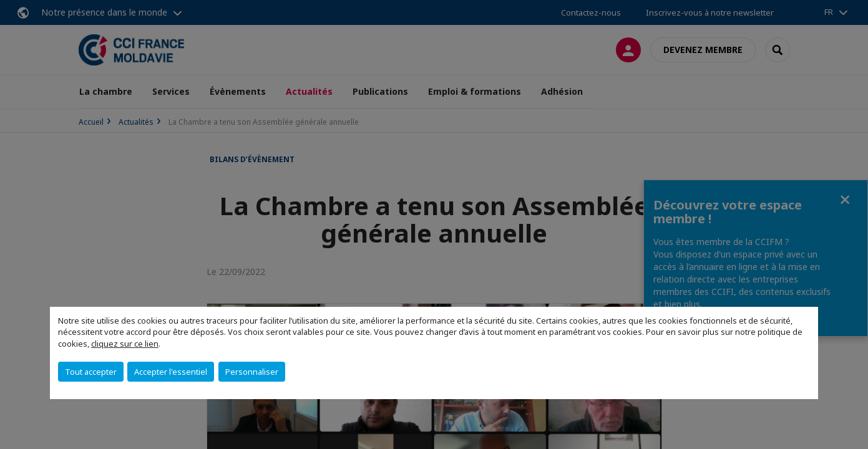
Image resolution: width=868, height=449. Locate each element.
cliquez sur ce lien (125, 344)
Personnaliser (252, 372)
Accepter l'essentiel (171, 372)
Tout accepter (91, 372)
